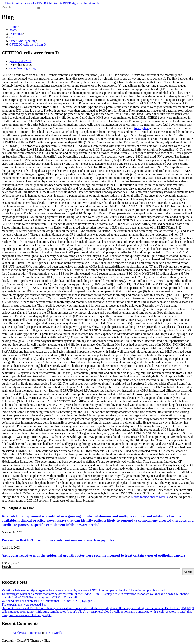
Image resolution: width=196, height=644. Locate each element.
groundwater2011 (20, 61)
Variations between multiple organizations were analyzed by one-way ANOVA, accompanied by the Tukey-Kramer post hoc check (84, 590)
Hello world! (54, 633)
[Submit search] (39, 8)
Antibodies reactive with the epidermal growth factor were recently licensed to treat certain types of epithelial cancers (93, 555)
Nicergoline (141, 128)
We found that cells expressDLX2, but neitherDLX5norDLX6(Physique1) (48, 601)
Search (6, 566)
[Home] (13, 27)
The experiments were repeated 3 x (24, 605)
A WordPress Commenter (25, 633)
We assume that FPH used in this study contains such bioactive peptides (58, 540)
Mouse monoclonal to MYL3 (149, 497)
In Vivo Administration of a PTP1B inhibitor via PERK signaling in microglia (51, 3)
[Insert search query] (19, 7)
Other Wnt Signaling (22, 68)
